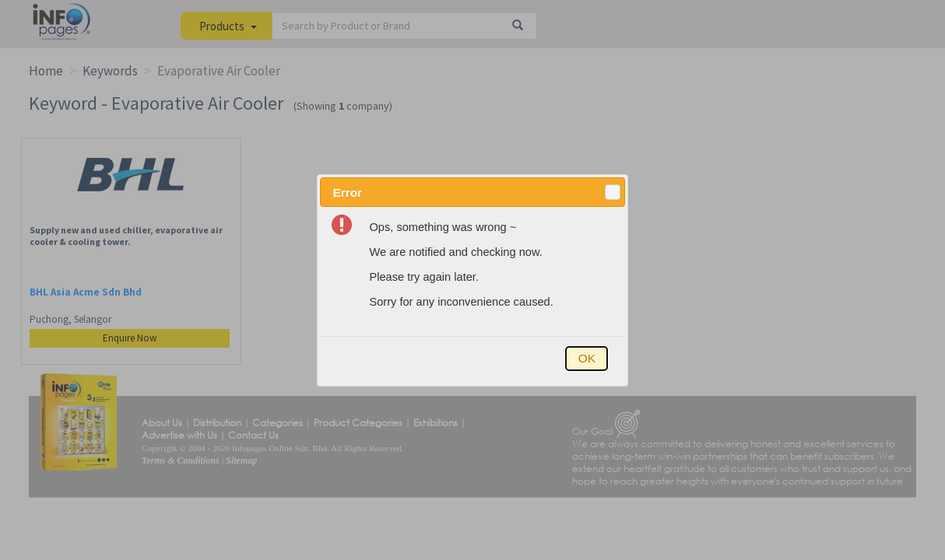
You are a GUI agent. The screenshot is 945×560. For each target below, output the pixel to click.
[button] (613, 192)
